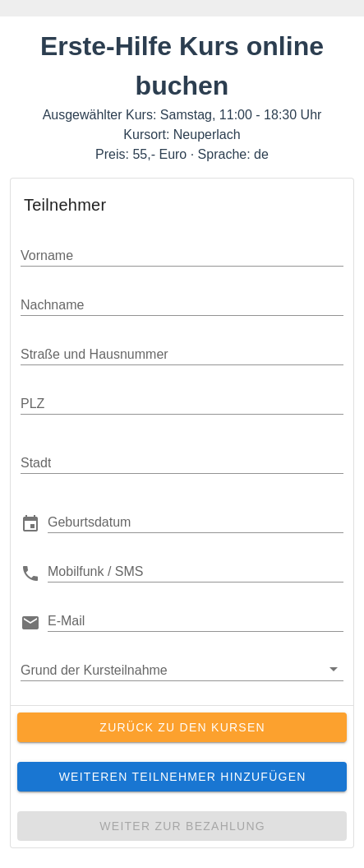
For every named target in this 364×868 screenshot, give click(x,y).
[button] (196, 522)
